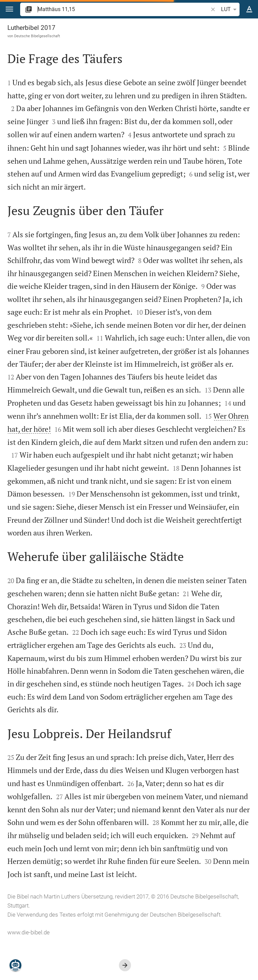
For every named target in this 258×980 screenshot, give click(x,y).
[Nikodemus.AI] (15, 965)
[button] (9, 9)
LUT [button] (230, 9)
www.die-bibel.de (29, 932)
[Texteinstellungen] (249, 9)
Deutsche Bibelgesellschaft (37, 36)
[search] (123, 9)
